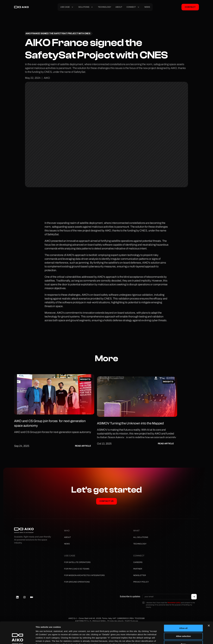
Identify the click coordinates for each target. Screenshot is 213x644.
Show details (42, 639)
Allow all (183, 606)
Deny (183, 622)
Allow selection (183, 614)
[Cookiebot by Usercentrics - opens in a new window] (18, 639)
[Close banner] (209, 604)
